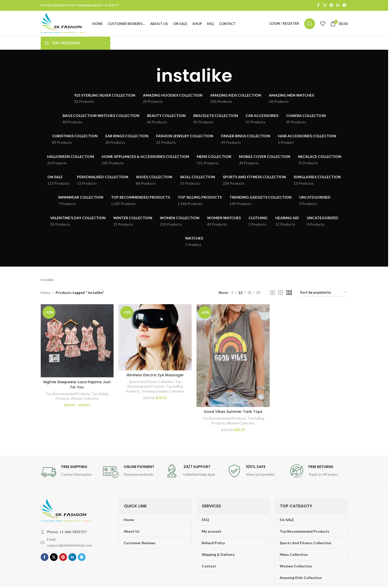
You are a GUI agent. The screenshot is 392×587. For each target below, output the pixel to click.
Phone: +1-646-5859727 (67, 533)
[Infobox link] (69, 473)
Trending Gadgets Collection (163, 392)
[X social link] (325, 6)
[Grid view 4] (289, 294)
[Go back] (150, 77)
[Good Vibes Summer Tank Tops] (233, 356)
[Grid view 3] (281, 294)
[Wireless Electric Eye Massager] (155, 338)
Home (45, 293)
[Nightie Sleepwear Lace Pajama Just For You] (77, 342)
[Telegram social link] (344, 6)
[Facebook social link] (318, 6)
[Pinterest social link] (331, 6)
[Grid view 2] (272, 294)
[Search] (310, 24)
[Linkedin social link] (338, 6)
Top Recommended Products (68, 395)
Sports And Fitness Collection (151, 382)
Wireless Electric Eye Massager (155, 376)
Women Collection (85, 399)
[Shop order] (324, 294)
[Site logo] (65, 24)
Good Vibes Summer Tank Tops (233, 412)
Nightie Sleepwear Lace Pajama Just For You (77, 385)
